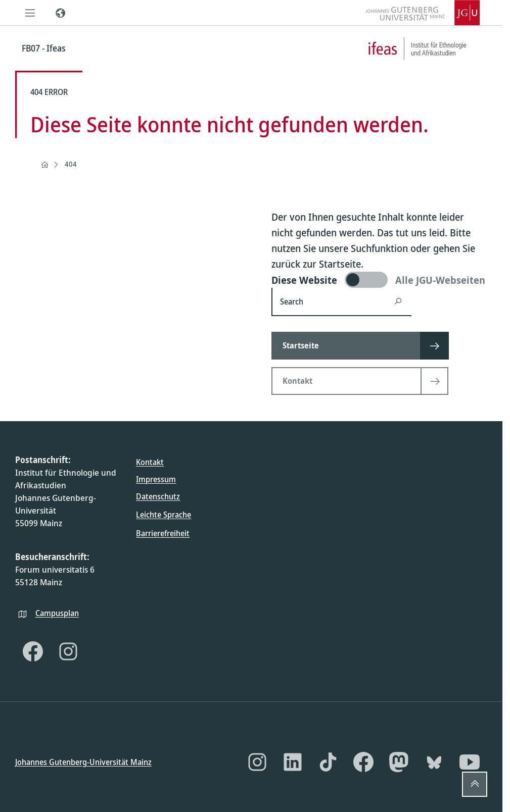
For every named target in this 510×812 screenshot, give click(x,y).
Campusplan (57, 613)
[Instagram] (68, 651)
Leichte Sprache (164, 515)
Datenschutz (158, 496)
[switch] (379, 280)
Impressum (156, 479)
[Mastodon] (399, 762)
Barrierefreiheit (163, 533)
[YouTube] (470, 762)
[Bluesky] (434, 762)
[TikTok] (328, 762)
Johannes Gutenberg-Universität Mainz (83, 762)
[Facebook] (33, 651)
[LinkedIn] (293, 762)
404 (71, 164)
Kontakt (150, 462)
